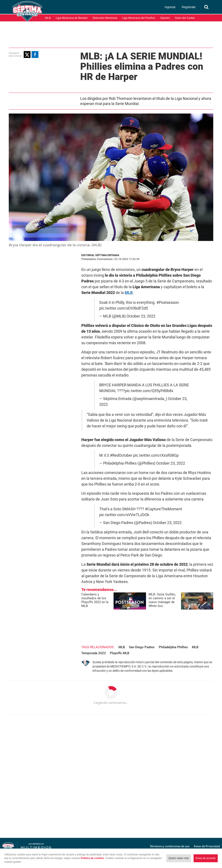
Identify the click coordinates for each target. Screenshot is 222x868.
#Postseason (168, 303)
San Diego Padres (142, 647)
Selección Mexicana (105, 18)
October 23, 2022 (141, 316)
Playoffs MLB (120, 653)
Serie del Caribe (185, 18)
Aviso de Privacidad (207, 846)
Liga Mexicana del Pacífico (139, 18)
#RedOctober (121, 455)
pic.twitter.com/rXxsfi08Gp (156, 455)
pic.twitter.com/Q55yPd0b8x (149, 391)
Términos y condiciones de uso (170, 846)
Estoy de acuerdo (206, 858)
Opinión (165, 18)
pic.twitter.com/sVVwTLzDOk (124, 515)
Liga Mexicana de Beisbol (72, 18)
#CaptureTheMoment (164, 509)
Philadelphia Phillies (173, 647)
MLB (48, 18)
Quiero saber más (179, 858)
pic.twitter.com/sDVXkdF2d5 (124, 308)
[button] (27, 55)
